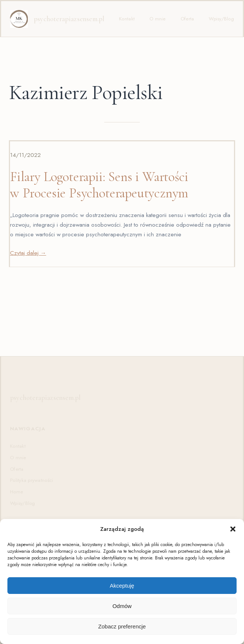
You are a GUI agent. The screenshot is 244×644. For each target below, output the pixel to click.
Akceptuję (122, 586)
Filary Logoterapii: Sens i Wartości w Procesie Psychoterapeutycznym (99, 185)
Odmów (122, 606)
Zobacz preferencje (122, 626)
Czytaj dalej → (28, 253)
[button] (233, 529)
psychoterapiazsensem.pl (69, 19)
